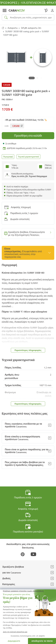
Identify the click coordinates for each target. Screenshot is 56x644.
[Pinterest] (23, 554)
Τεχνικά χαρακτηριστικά (28, 157)
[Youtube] (33, 554)
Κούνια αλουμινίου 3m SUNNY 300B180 (23, 273)
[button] (32, 78)
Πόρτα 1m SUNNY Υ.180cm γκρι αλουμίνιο (24, 312)
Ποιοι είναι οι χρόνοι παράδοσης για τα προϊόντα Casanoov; (26, 451)
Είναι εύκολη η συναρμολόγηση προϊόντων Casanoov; (22, 438)
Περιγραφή (8, 157)
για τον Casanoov (12, 573)
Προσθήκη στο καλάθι (28, 136)
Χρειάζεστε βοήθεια (13, 567)
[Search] (31, 17)
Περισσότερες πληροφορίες (28, 350)
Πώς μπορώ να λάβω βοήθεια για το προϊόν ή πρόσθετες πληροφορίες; (25, 464)
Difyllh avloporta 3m (31, 28)
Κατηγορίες (9, 584)
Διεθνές (7, 578)
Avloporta (13, 28)
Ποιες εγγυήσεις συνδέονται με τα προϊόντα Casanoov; (23, 425)
